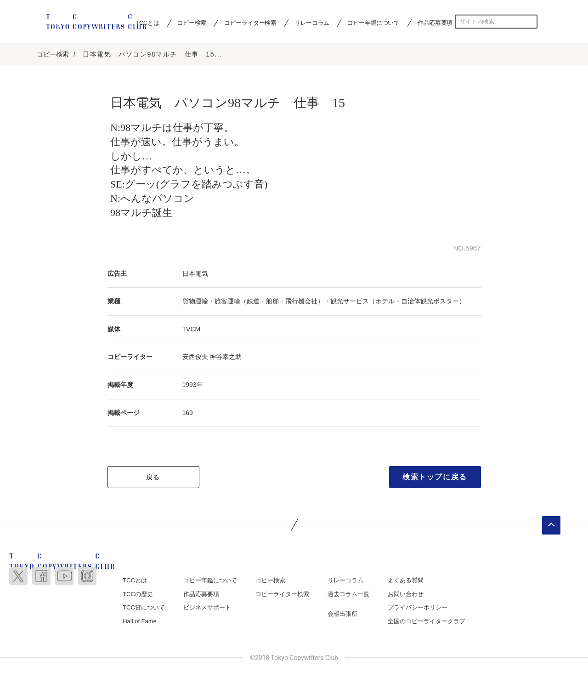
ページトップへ (551, 526)
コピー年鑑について (373, 23)
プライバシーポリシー (418, 608)
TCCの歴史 (138, 595)
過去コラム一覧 (348, 595)
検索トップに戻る (435, 478)
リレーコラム (312, 23)
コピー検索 (192, 23)
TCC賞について (144, 608)
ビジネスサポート (207, 608)
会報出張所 (342, 615)
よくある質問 (406, 581)
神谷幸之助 (226, 358)
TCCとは (135, 581)
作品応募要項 (435, 23)
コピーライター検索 (250, 23)
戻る (153, 478)
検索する (531, 22)
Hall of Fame (140, 622)
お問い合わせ (406, 595)
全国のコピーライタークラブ (427, 622)
